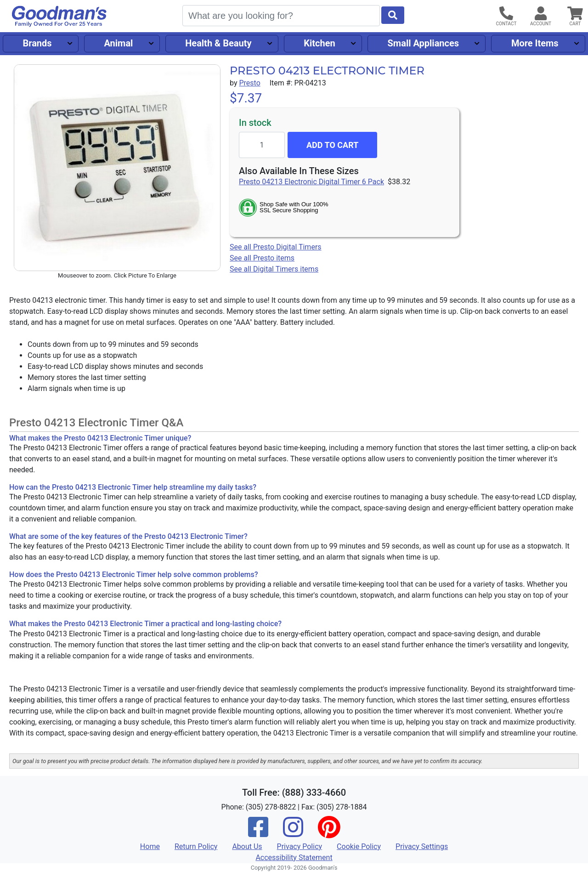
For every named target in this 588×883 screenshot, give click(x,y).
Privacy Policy (300, 846)
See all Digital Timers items (274, 269)
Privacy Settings (422, 846)
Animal (118, 43)
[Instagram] (293, 833)
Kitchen (319, 43)
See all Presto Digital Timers (276, 247)
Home (150, 846)
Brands (37, 43)
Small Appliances (424, 43)
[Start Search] (393, 15)
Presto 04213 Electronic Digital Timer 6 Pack (311, 182)
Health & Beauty (218, 43)
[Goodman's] (59, 16)
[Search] (281, 16)
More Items (535, 43)
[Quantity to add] (262, 145)
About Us (247, 846)
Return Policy (196, 846)
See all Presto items (262, 258)
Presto (249, 83)
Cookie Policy (359, 846)
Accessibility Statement (294, 858)
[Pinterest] (329, 833)
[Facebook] (258, 833)
